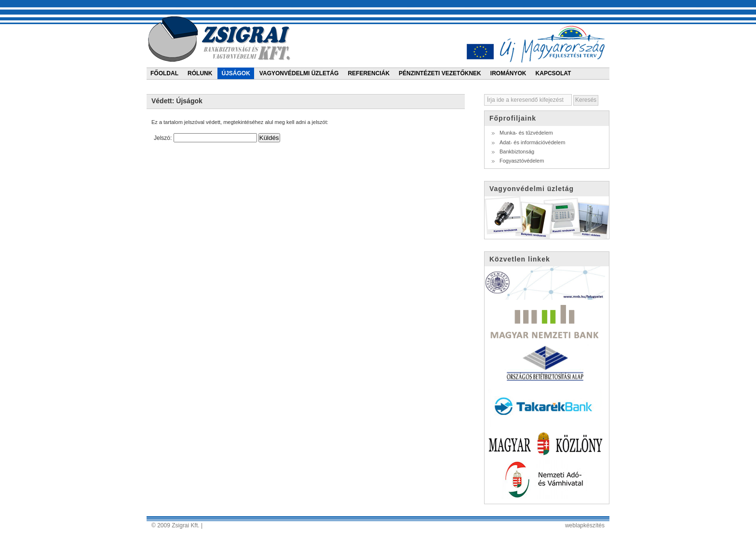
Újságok (236, 73)
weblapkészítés (585, 525)
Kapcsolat (553, 73)
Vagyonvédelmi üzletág (299, 73)
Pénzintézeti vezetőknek (440, 73)
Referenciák (369, 73)
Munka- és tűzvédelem (526, 133)
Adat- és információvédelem (532, 142)
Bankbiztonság (517, 151)
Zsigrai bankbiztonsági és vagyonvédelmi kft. (221, 39)
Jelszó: (205, 138)
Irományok (508, 73)
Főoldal (164, 73)
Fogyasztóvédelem (522, 161)
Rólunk (200, 73)
